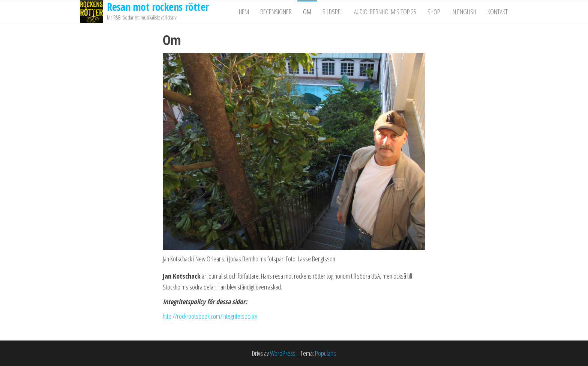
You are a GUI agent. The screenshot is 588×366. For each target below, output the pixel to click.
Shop (434, 12)
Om (307, 12)
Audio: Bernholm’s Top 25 (385, 12)
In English (464, 12)
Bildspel (333, 12)
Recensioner (276, 12)
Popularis (325, 353)
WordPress (283, 353)
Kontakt (498, 12)
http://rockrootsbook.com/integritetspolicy (210, 316)
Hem (244, 12)
